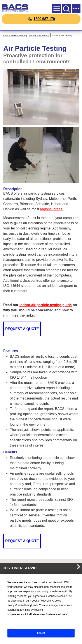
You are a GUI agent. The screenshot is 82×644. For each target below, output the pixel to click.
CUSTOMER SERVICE (21, 568)
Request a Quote (22, 329)
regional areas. (52, 209)
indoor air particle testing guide (46, 305)
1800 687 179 (44, 19)
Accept (41, 633)
